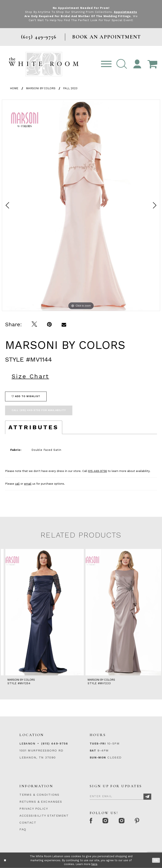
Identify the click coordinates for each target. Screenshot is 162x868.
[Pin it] (49, 324)
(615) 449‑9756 (55, 743)
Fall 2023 (70, 88)
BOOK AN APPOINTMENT (107, 37)
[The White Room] (44, 64)
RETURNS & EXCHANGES (41, 802)
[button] (122, 64)
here (94, 864)
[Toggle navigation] (106, 64)
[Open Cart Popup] (152, 64)
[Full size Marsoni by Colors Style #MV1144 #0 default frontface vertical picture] (81, 205)
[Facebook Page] (91, 821)
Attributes (34, 427)
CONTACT (28, 823)
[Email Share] (64, 324)
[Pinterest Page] (137, 821)
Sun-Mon (98, 758)
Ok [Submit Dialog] (156, 860)
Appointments (125, 12)
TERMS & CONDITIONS (39, 795)
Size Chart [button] (30, 376)
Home (14, 88)
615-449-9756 (98, 471)
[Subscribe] (147, 797)
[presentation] (41, 612)
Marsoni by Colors (41, 88)
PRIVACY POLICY (34, 809)
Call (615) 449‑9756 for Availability (39, 410)
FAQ (23, 829)
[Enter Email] (120, 795)
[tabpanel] (81, 205)
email (28, 484)
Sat (93, 751)
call (17, 484)
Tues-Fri (98, 744)
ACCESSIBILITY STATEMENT (44, 816)
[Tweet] (34, 324)
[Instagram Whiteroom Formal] (106, 821)
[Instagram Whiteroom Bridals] (122, 821)
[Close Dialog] (5, 860)
